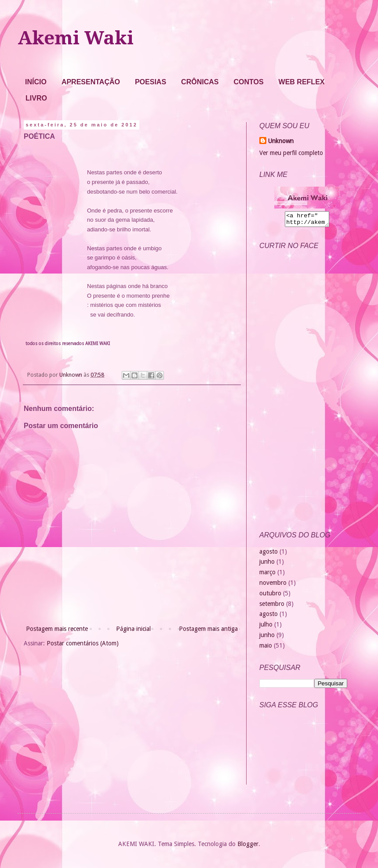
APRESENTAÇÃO (91, 82)
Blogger (248, 846)
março (267, 575)
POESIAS (151, 82)
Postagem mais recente (57, 629)
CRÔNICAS (200, 82)
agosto (269, 554)
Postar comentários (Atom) (83, 643)
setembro (272, 606)
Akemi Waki (76, 38)
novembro (273, 585)
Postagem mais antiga (208, 629)
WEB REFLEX (302, 82)
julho (266, 627)
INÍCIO (36, 82)
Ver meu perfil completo (291, 153)
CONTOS (248, 82)
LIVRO (36, 98)
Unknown (281, 141)
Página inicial (133, 629)
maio (266, 648)
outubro (270, 596)
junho (267, 564)
